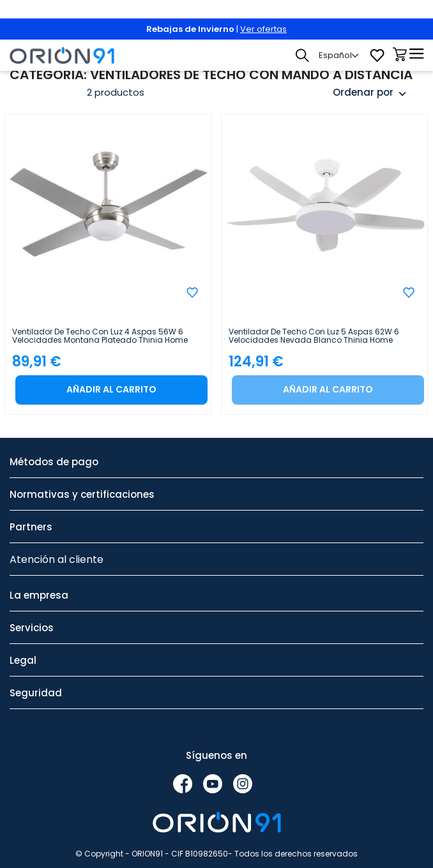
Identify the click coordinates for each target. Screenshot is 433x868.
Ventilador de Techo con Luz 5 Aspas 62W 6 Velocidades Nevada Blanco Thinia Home (314, 336)
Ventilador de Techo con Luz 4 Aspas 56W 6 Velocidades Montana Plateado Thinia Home (100, 336)
